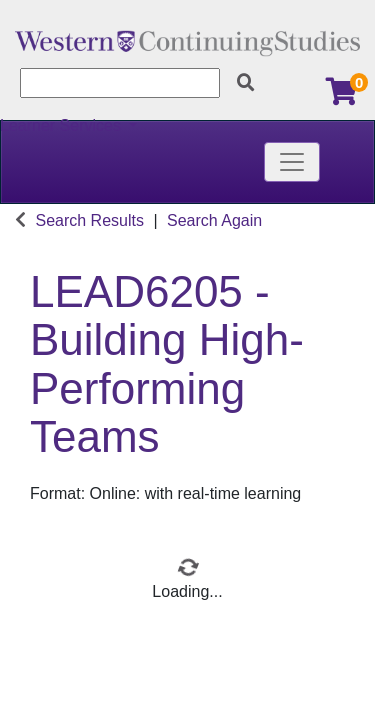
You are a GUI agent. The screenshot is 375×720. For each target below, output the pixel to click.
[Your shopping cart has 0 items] (343, 96)
